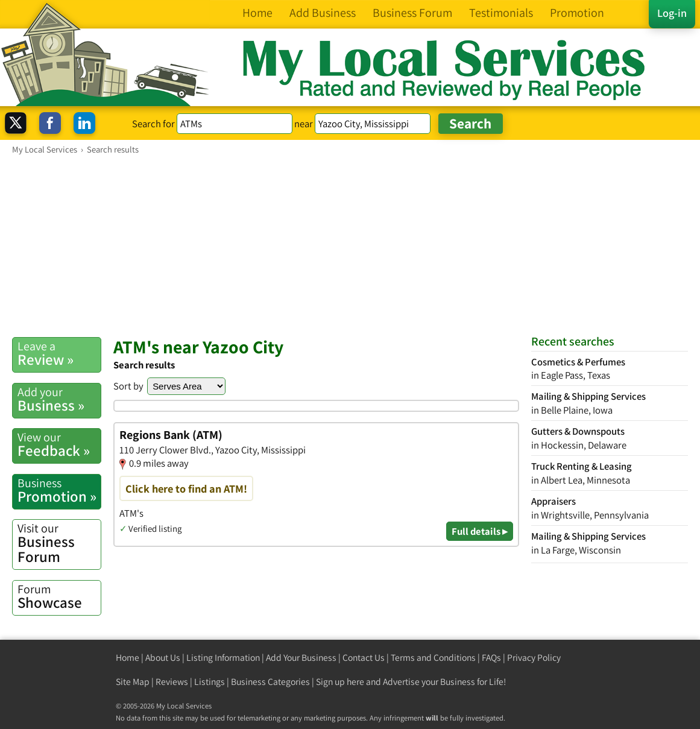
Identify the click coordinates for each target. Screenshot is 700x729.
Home (128, 658)
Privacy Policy (534, 658)
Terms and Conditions (433, 658)
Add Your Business (301, 658)
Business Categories (270, 682)
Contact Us (364, 658)
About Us (163, 658)
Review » (59, 354)
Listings (210, 682)
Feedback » (59, 445)
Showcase (59, 597)
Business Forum (59, 543)
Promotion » (59, 491)
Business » (59, 399)
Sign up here (340, 682)
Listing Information (223, 658)
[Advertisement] (350, 245)
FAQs (491, 658)
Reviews (172, 682)
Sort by (128, 386)
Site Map (133, 682)
